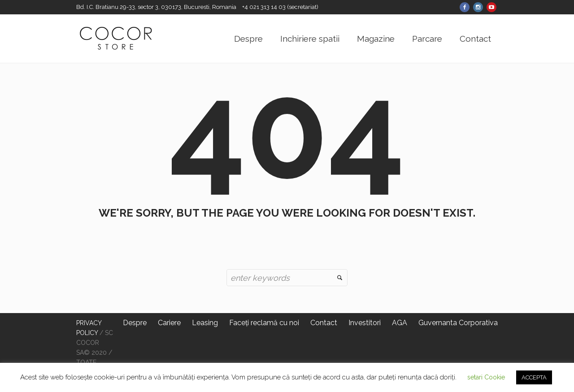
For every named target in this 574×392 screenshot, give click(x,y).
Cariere (169, 323)
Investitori (365, 323)
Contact (324, 323)
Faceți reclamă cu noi (264, 323)
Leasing (205, 323)
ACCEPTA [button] (534, 377)
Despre (135, 323)
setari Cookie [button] (486, 377)
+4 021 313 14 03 (265, 7)
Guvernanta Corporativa (458, 323)
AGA (400, 323)
